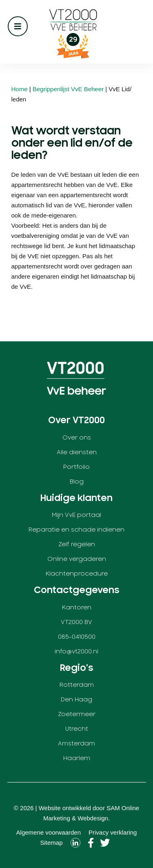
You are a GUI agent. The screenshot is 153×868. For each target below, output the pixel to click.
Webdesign (93, 818)
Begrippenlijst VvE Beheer (68, 89)
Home (20, 89)
